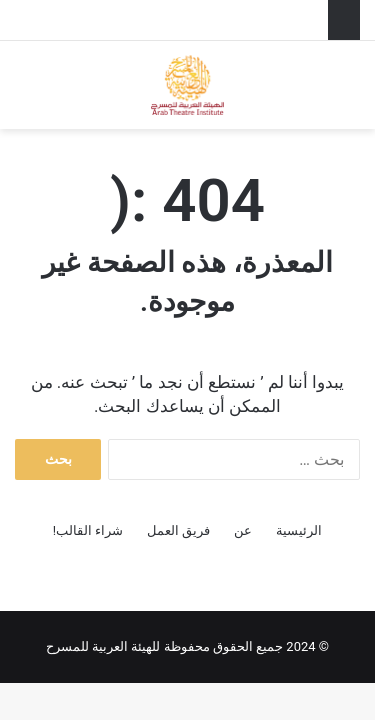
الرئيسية (299, 530)
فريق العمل (178, 530)
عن (243, 530)
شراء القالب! (88, 530)
